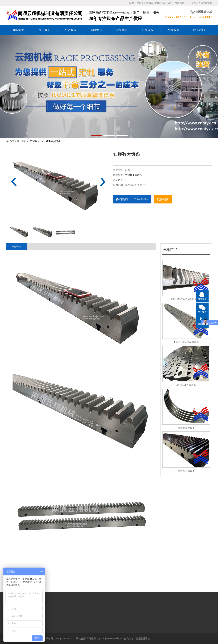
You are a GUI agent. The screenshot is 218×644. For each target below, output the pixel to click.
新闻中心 (96, 30)
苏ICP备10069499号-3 (110, 639)
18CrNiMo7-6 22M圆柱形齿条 (186, 299)
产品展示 (70, 30)
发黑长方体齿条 (186, 471)
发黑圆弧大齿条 (186, 428)
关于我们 (45, 30)
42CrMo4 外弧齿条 (186, 385)
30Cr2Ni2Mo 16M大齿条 (186, 342)
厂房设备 (148, 30)
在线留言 (196, 3)
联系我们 (207, 3)
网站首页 (19, 30)
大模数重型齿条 (52, 141)
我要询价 (163, 199)
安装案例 (122, 30)
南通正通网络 (143, 639)
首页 (24, 141)
